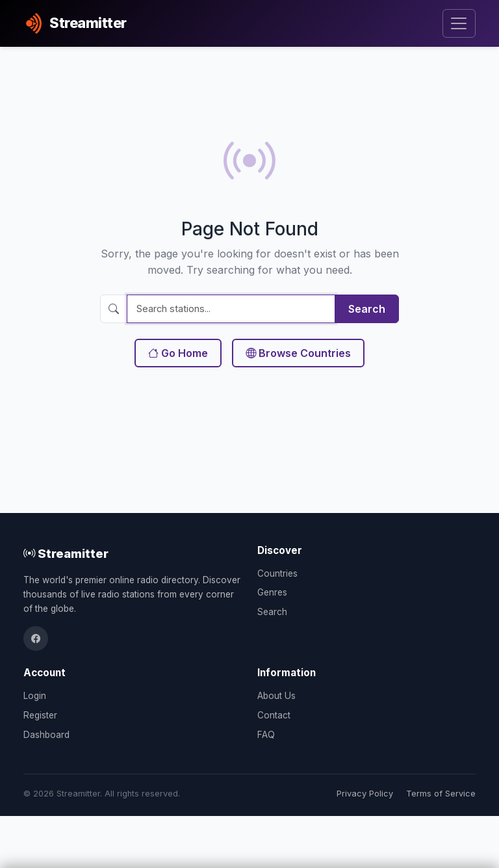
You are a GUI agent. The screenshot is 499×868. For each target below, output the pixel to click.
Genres (272, 592)
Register (40, 715)
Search (367, 309)
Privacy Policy (365, 794)
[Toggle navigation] (459, 24)
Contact (274, 715)
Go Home (178, 353)
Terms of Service (441, 794)
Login (35, 696)
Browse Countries (298, 353)
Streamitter (66, 553)
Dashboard (46, 735)
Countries (277, 573)
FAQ (266, 735)
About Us (276, 696)
